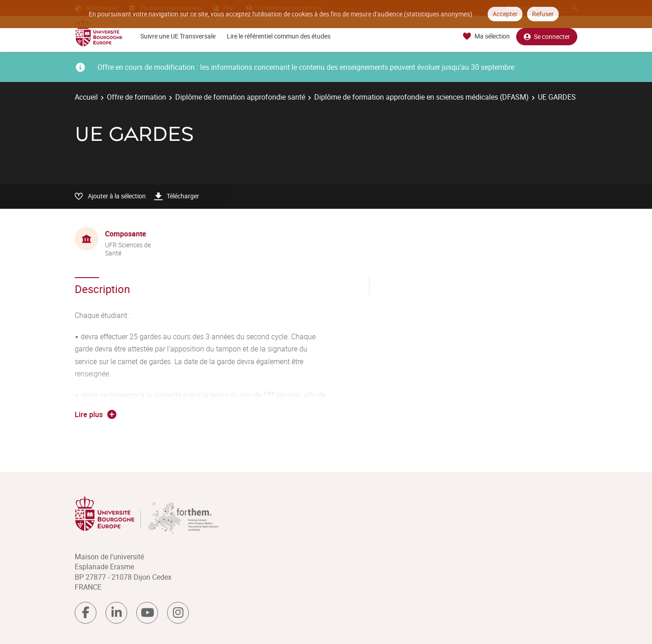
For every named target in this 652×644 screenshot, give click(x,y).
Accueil (86, 97)
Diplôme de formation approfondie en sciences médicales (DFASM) (422, 97)
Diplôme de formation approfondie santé (240, 97)
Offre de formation (137, 97)
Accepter (505, 14)
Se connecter (547, 36)
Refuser (543, 14)
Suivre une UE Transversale (178, 36)
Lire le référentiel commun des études (279, 36)
